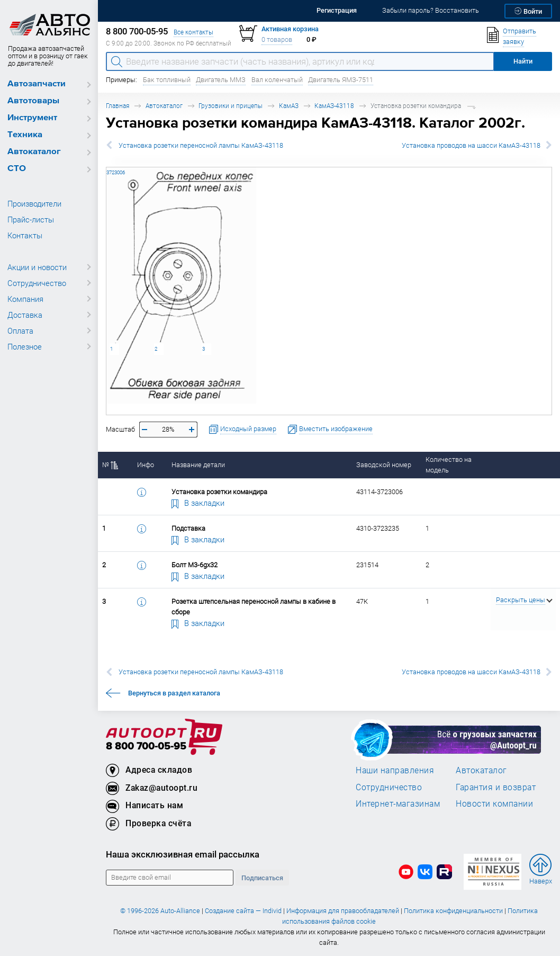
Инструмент (32, 118)
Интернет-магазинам (398, 803)
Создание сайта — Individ (243, 911)
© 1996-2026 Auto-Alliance (160, 911)
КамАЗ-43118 (334, 106)
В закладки (198, 503)
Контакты (25, 235)
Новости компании (494, 803)
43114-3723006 (107, 167)
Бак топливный (167, 80)
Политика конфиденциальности (453, 911)
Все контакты (193, 32)
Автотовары (33, 101)
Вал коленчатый (277, 80)
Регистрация (337, 10)
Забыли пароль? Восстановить (431, 10)
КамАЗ (289, 106)
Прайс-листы (31, 219)
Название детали (198, 465)
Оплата (20, 330)
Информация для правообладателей (343, 911)
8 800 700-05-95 (146, 747)
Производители (34, 203)
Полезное (25, 346)
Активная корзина (290, 29)
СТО (17, 169)
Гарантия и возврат (496, 787)
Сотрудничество (37, 283)
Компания (25, 299)
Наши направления (395, 770)
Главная (118, 106)
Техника (25, 135)
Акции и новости (37, 267)
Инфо (146, 465)
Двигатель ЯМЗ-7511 (341, 80)
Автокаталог (34, 152)
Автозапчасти (37, 84)
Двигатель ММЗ (221, 80)
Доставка (25, 315)
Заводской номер (384, 465)
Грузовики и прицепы (231, 106)
